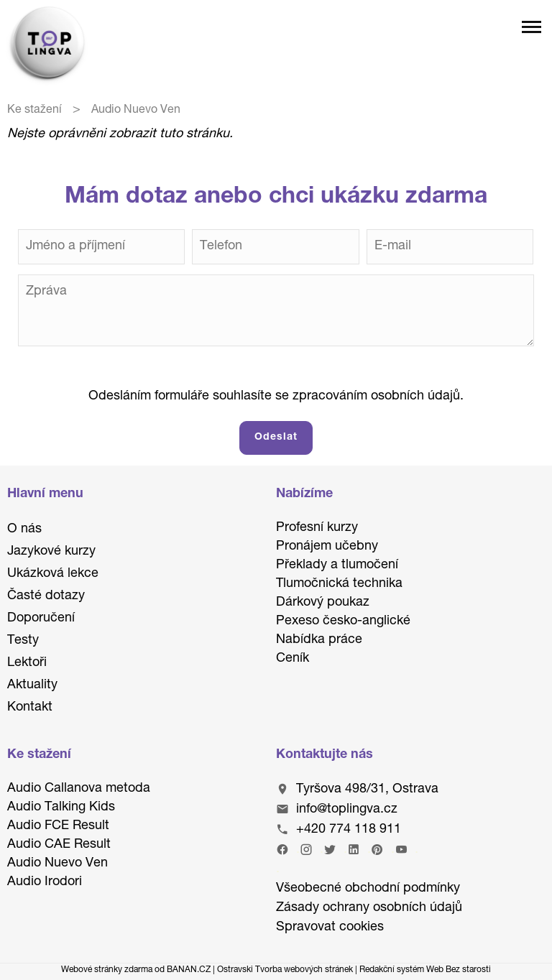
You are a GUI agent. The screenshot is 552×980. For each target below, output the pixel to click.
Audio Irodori (45, 882)
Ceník (293, 659)
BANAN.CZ (189, 970)
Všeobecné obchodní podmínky (368, 889)
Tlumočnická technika (339, 584)
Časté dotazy (46, 596)
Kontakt (30, 708)
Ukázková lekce (53, 574)
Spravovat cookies (330, 928)
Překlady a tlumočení (337, 565)
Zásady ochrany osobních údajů (369, 908)
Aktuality (32, 685)
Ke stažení (34, 111)
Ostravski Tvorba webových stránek (285, 970)
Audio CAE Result (59, 845)
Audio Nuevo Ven (57, 864)
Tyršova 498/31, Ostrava (367, 790)
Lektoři (27, 663)
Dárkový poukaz (323, 603)
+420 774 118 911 (349, 830)
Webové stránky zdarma (107, 970)
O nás (24, 530)
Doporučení (41, 619)
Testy (23, 641)
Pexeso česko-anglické (343, 621)
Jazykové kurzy (51, 552)
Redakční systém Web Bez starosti (425, 970)
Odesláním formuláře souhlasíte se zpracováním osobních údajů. (276, 397)
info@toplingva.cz (347, 810)
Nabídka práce (319, 640)
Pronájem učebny (327, 547)
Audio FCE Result (58, 826)
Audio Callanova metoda (79, 789)
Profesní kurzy (317, 528)
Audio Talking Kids (61, 808)
